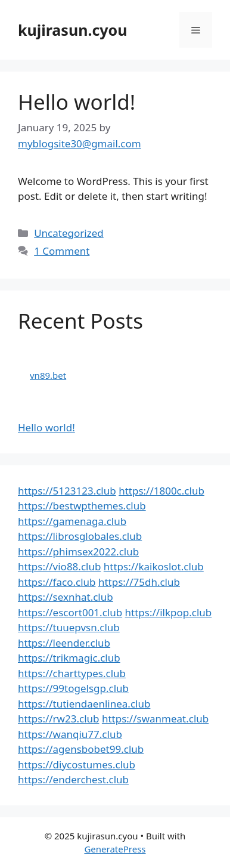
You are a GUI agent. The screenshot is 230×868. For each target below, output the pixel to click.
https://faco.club (57, 582)
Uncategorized (69, 233)
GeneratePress (115, 849)
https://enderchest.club (73, 779)
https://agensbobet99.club (81, 749)
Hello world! (77, 102)
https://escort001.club (70, 612)
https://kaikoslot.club (154, 566)
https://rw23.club (58, 719)
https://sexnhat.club (66, 597)
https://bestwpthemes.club (82, 506)
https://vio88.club (59, 566)
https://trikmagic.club (69, 658)
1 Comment (62, 251)
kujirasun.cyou (72, 30)
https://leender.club (64, 643)
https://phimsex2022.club (78, 552)
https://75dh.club (139, 582)
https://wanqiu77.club (70, 734)
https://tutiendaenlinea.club (84, 704)
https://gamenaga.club (72, 521)
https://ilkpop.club (169, 612)
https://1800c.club (161, 491)
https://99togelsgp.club (73, 688)
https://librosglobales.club (80, 536)
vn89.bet (48, 375)
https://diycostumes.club (77, 764)
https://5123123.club (67, 491)
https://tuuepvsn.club (69, 627)
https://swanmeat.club (155, 719)
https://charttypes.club (72, 673)
